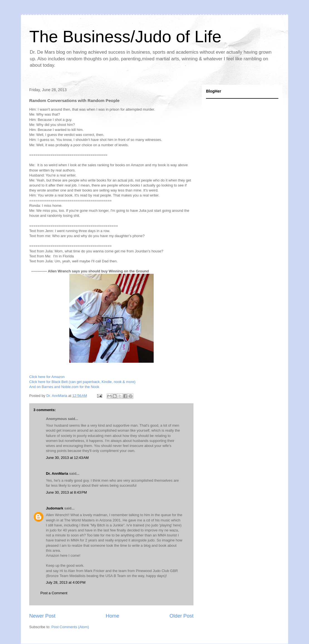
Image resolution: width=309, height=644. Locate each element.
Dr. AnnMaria (57, 473)
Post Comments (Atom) (70, 627)
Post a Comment (54, 593)
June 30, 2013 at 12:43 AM (67, 458)
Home (113, 616)
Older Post (182, 616)
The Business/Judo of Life (125, 37)
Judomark (55, 508)
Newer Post (42, 616)
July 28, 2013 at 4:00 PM (66, 582)
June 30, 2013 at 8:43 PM (66, 492)
